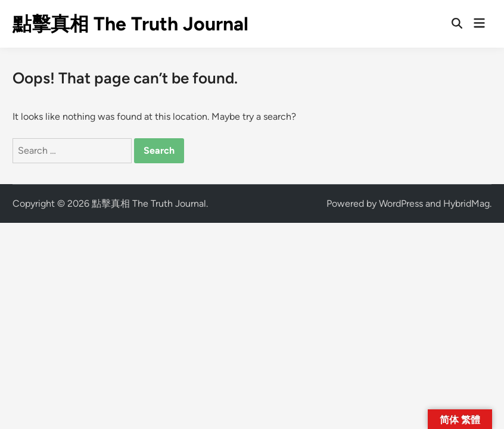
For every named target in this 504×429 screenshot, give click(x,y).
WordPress (401, 203)
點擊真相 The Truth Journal (130, 24)
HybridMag (466, 203)
